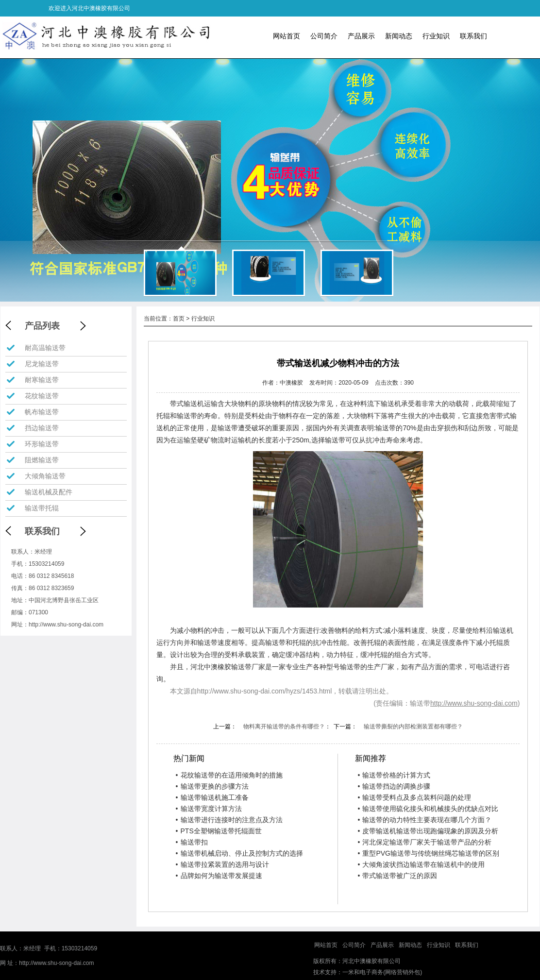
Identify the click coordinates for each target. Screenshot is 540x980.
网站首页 (287, 36)
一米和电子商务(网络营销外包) (382, 972)
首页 (179, 319)
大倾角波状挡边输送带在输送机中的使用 (421, 864)
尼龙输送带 (42, 364)
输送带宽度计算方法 (209, 809)
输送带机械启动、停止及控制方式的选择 (239, 853)
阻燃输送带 (42, 460)
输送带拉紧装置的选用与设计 (222, 864)
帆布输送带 (42, 412)
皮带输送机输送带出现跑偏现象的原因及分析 (428, 831)
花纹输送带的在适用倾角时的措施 (229, 775)
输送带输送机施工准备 (212, 797)
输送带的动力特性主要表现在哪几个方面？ (424, 820)
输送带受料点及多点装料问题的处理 (414, 797)
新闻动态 (399, 36)
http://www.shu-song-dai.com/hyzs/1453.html (265, 691)
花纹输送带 (42, 396)
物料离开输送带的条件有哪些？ (284, 727)
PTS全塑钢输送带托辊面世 (219, 831)
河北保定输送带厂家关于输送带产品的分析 (424, 842)
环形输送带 (42, 444)
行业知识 (436, 36)
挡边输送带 (42, 428)
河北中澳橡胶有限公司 (371, 961)
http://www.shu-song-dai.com (66, 625)
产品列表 (42, 326)
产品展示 (361, 36)
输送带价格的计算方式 (394, 775)
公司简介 (324, 36)
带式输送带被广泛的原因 (397, 876)
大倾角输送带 (45, 476)
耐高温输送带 (45, 348)
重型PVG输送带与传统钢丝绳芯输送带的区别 (428, 853)
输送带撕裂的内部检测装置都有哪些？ (413, 727)
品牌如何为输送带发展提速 (219, 876)
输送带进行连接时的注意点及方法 (229, 820)
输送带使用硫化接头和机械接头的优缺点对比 (428, 809)
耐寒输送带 (42, 380)
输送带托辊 (42, 508)
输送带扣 (192, 842)
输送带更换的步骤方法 (212, 786)
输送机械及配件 (49, 492)
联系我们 (473, 36)
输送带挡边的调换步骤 (394, 786)
